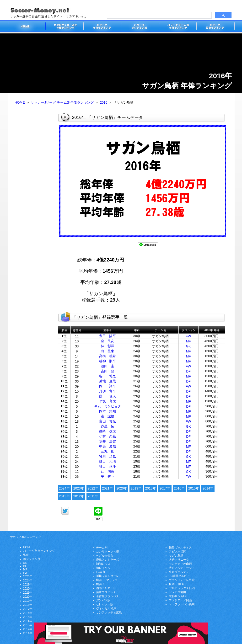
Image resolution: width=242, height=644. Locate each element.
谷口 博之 (108, 376)
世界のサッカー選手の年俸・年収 (64, 27)
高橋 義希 (108, 356)
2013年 (64, 496)
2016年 (179, 488)
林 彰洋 (108, 346)
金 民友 (108, 341)
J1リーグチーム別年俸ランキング (177, 27)
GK (188, 346)
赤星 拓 (108, 426)
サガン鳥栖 (176, 556)
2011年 (93, 496)
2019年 (136, 488)
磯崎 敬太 (108, 431)
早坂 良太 (108, 401)
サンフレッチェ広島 (109, 612)
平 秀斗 (108, 476)
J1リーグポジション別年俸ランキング (140, 27)
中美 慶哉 (108, 446)
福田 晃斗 (108, 466)
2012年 (79, 496)
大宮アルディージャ (182, 568)
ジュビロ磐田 (177, 592)
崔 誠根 (108, 416)
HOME (20, 102)
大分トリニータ (179, 560)
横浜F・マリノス (107, 580)
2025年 (28, 576)
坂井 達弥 (108, 441)
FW (188, 336)
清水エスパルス (106, 592)
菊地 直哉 (108, 381)
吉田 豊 (108, 371)
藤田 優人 (108, 396)
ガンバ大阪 (103, 600)
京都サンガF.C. (179, 596)
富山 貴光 (108, 421)
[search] (159, 15)
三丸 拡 (108, 451)
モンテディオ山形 (180, 564)
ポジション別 (32, 559)
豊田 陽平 (108, 336)
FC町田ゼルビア (179, 576)
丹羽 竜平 (108, 391)
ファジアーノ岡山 (180, 600)
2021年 (107, 488)
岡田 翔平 (108, 386)
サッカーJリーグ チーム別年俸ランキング (62, 102)
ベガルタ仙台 (105, 556)
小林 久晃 (108, 436)
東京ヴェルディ (179, 572)
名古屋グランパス (108, 596)
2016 (104, 102)
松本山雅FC (177, 584)
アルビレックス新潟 (182, 588)
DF (188, 371)
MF (188, 341)
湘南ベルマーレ (106, 588)
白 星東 (108, 351)
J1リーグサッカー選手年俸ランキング (102, 27)
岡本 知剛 (108, 411)
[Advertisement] (33, 186)
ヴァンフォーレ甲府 (182, 580)
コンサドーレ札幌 (108, 552)
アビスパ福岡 (177, 552)
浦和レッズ (103, 564)
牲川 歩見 (108, 456)
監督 (26, 555)
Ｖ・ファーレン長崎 (182, 604)
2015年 (194, 488)
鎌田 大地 (108, 461)
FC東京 (101, 572)
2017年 (165, 488)
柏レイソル (103, 568)
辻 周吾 (108, 471)
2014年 (208, 488)
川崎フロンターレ (108, 576)
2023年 (79, 488)
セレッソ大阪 (105, 604)
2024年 (64, 488)
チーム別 (102, 548)
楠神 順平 (108, 361)
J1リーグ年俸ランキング (39, 551)
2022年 (93, 488)
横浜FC (101, 584)
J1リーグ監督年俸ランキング (215, 27)
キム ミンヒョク (108, 406)
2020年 (122, 488)
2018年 (150, 488)
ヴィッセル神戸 (106, 608)
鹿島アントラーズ (108, 560)
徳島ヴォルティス (180, 548)
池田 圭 (108, 366)
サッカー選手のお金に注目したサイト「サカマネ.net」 (27, 27)
